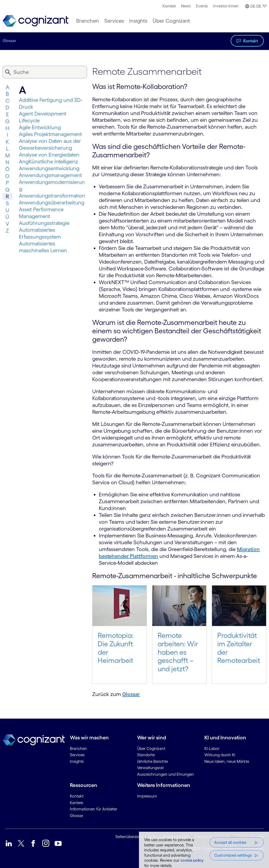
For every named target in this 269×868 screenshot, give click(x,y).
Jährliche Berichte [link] (152, 761)
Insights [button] (138, 21)
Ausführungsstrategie (44, 223)
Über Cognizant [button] (171, 21)
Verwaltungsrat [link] (150, 768)
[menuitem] (169, 6)
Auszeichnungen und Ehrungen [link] (165, 774)
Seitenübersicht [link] (129, 837)
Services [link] (77, 755)
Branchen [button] (88, 21)
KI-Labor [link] (212, 748)
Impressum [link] (147, 796)
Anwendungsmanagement (50, 175)
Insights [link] (77, 761)
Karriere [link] (76, 803)
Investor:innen (226, 6)
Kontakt (251, 41)
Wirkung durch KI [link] (220, 755)
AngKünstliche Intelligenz (48, 162)
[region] (204, 850)
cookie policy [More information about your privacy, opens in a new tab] (192, 860)
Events (202, 6)
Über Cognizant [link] (151, 748)
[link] (35, 21)
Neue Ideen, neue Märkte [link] (227, 761)
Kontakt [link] (77, 796)
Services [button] (114, 21)
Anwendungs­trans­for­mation (52, 196)
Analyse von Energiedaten (49, 155)
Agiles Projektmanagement (50, 134)
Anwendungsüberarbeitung (52, 203)
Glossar (9, 41)
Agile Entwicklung (40, 127)
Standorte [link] (146, 755)
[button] (255, 6)
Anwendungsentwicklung (49, 168)
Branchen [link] (78, 748)
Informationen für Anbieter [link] (94, 809)
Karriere (169, 6)
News (186, 6)
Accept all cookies (230, 842)
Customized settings (233, 855)
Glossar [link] (77, 816)
